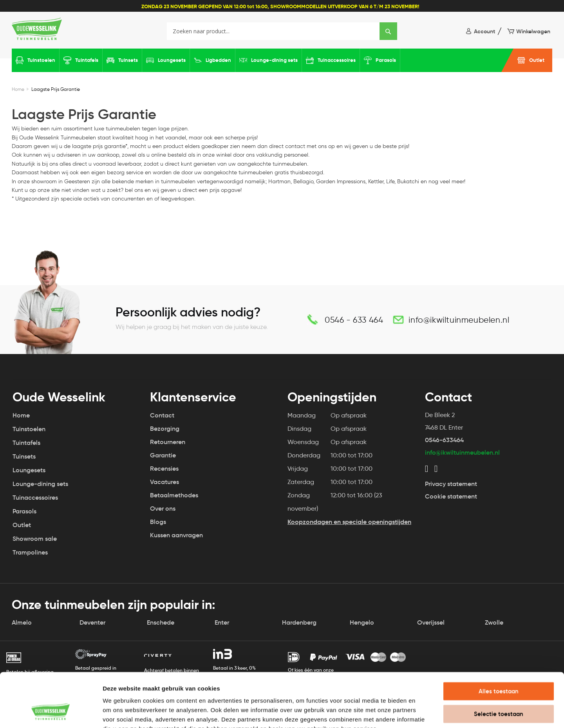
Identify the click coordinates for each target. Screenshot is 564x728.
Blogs (158, 522)
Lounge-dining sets (274, 60)
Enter (222, 622)
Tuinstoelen (41, 60)
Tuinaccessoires (337, 60)
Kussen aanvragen (176, 535)
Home (18, 89)
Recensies (164, 469)
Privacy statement (451, 484)
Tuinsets (128, 60)
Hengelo (362, 622)
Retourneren (168, 442)
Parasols (386, 60)
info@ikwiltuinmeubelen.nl (459, 320)
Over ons (163, 509)
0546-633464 (444, 440)
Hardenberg (299, 622)
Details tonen (423, 713)
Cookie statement (451, 496)
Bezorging (165, 429)
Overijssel (431, 622)
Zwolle (494, 622)
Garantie (163, 455)
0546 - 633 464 (354, 320)
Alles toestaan (499, 643)
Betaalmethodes (174, 495)
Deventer (92, 622)
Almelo (22, 622)
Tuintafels (87, 60)
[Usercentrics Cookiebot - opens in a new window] (51, 713)
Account (484, 31)
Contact (162, 415)
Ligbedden (218, 60)
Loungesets (172, 60)
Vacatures (164, 482)
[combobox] (282, 31)
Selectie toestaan (499, 666)
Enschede (161, 622)
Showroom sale (35, 539)
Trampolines (30, 552)
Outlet (537, 60)
